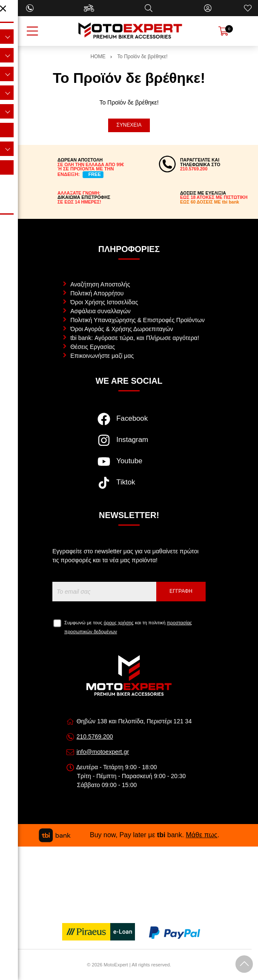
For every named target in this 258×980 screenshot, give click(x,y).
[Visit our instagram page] (129, 445)
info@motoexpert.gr (103, 752)
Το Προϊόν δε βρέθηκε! (142, 57)
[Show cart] (224, 31)
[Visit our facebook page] (129, 423)
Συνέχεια (129, 125)
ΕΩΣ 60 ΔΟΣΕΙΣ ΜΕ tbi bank (210, 202)
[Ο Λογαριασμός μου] (208, 8)
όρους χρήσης (119, 623)
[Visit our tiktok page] (129, 487)
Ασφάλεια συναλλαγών (100, 311)
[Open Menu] (32, 31)
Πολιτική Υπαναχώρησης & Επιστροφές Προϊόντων (138, 320)
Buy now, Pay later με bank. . (129, 835)
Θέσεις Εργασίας (93, 347)
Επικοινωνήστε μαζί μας (102, 356)
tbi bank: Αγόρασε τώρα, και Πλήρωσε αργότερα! (135, 338)
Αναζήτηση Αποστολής (100, 284)
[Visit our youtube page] (129, 466)
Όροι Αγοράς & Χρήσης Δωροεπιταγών (122, 329)
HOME (98, 57)
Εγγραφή (181, 591)
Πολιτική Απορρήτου (97, 293)
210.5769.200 (95, 736)
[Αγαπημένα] (248, 8)
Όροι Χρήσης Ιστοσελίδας (104, 302)
